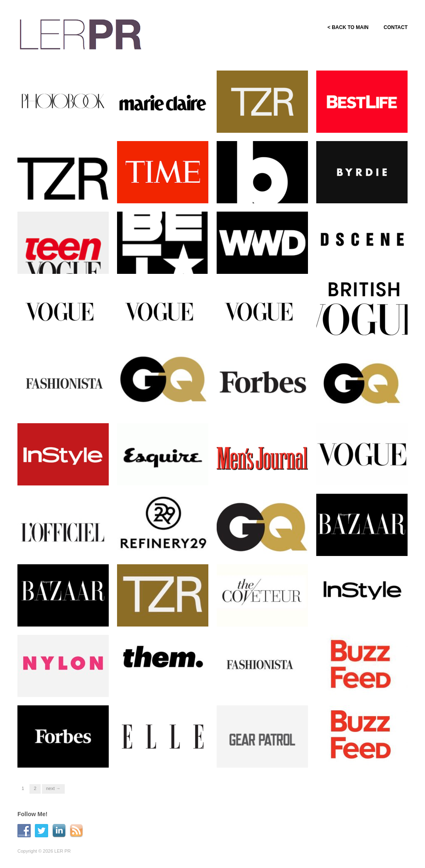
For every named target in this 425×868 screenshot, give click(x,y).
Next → (53, 788)
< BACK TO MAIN (346, 27)
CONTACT (396, 27)
